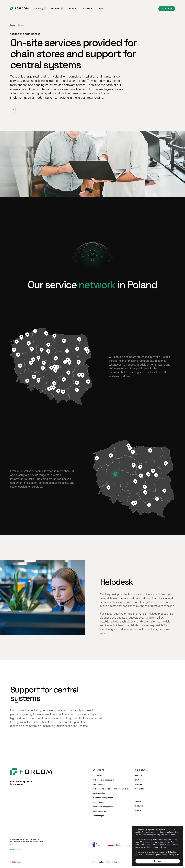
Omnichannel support (101, 811)
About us (139, 775)
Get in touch (167, 9)
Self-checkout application (103, 780)
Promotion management (103, 798)
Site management (100, 816)
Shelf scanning (99, 793)
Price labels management (103, 807)
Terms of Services (114, 862)
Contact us (140, 789)
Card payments (99, 784)
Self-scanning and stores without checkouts (111, 789)
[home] (19, 9)
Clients (101, 8)
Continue (158, 861)
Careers (139, 784)
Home (13, 25)
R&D (137, 780)
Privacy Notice (98, 862)
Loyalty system (99, 802)
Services (73, 8)
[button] (40, 9)
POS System (98, 775)
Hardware (87, 8)
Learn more (15, 850)
